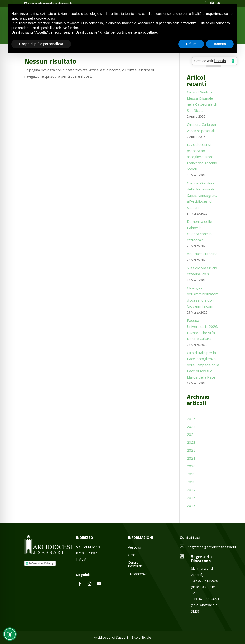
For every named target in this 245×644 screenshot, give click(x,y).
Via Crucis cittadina (202, 254)
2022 (191, 450)
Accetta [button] (220, 44)
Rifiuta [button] (191, 44)
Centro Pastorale (135, 564)
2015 (191, 506)
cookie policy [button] (46, 18)
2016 (191, 498)
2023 (191, 442)
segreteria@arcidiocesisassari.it (212, 547)
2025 (191, 426)
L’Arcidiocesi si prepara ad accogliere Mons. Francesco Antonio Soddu (202, 157)
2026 (191, 419)
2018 (191, 482)
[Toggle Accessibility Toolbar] (10, 634)
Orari (132, 555)
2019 (191, 474)
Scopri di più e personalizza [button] (41, 44)
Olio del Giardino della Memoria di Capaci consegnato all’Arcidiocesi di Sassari (202, 195)
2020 (191, 466)
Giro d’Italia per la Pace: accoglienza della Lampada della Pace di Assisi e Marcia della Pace (203, 365)
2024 (191, 434)
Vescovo (135, 548)
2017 (191, 490)
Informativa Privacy (41, 563)
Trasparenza (138, 574)
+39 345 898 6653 (205, 599)
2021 (191, 458)
